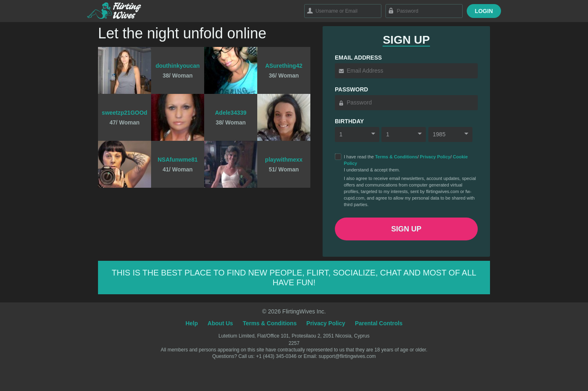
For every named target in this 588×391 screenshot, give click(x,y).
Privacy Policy (435, 157)
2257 (294, 343)
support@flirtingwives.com (347, 356)
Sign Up (406, 229)
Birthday (349, 121)
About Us (220, 323)
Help (192, 323)
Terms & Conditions (396, 157)
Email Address (358, 58)
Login (484, 11)
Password (351, 89)
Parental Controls (379, 323)
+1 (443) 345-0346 (277, 356)
